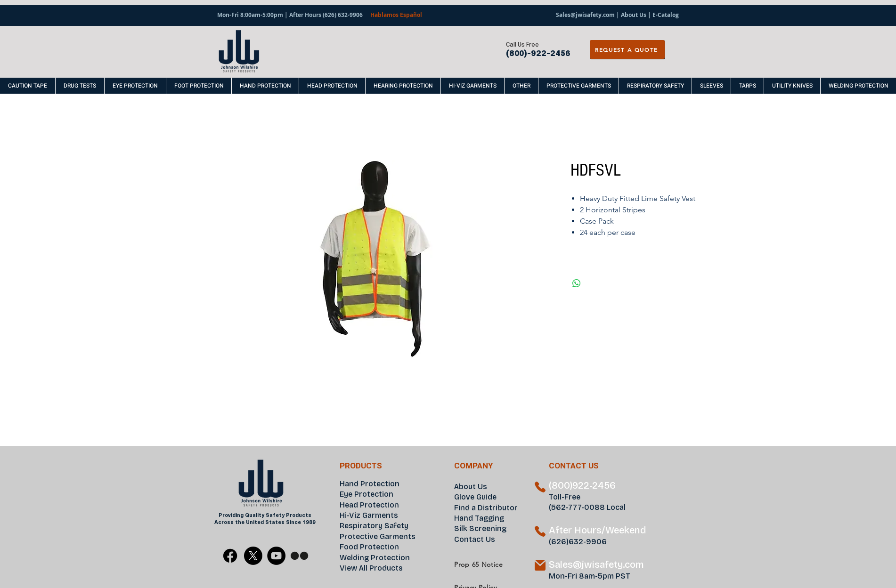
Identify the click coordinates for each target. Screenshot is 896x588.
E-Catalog (666, 15)
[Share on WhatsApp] (577, 283)
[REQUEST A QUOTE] (627, 49)
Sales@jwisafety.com (585, 15)
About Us (634, 15)
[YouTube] (276, 556)
